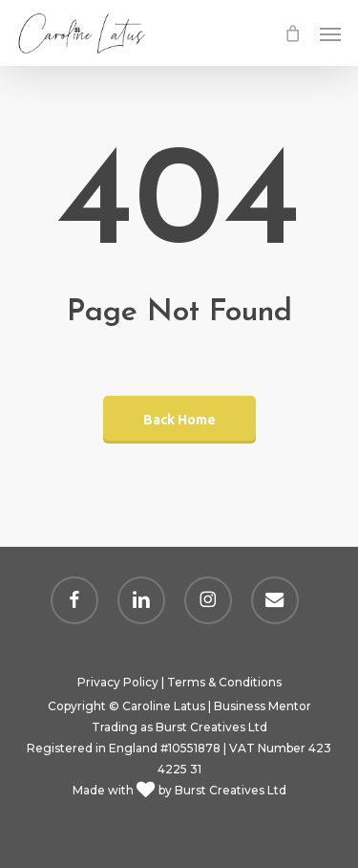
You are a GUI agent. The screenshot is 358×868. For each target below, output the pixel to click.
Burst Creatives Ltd (211, 727)
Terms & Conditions (224, 682)
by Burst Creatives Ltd (221, 790)
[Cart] (292, 33)
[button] (330, 33)
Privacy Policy (118, 682)
